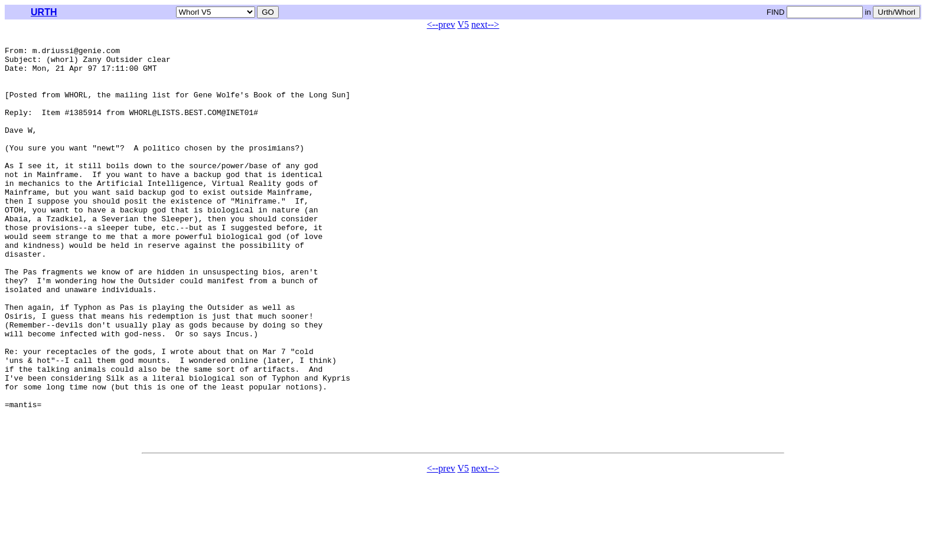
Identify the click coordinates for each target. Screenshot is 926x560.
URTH (44, 12)
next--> (485, 24)
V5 (464, 24)
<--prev (441, 24)
